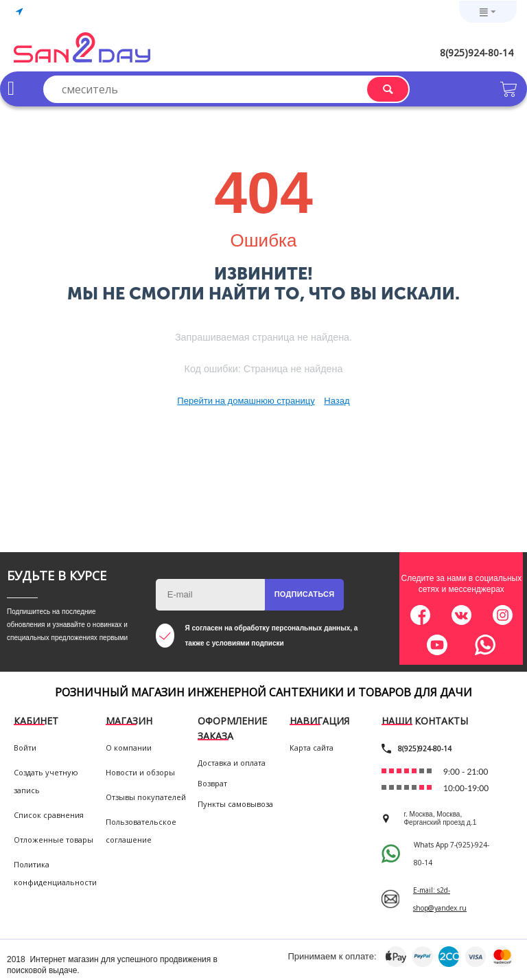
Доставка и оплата (232, 763)
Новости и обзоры (140, 772)
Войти (25, 748)
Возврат (212, 783)
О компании (129, 748)
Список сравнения (49, 815)
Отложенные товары (54, 840)
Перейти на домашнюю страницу (246, 401)
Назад (337, 401)
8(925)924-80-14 (477, 53)
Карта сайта (312, 748)
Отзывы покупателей (146, 797)
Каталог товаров (11, 89)
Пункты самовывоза (235, 804)
